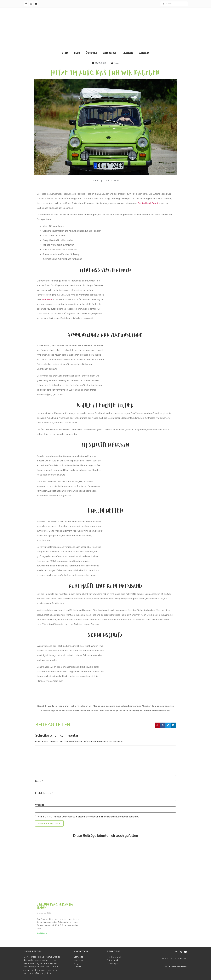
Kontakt (144, 53)
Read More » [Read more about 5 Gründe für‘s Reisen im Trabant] (42, 933)
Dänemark (113, 960)
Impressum (168, 959)
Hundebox (47, 299)
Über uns (91, 53)
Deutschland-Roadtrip (149, 203)
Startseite (78, 957)
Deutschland (114, 957)
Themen (128, 53)
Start (65, 53)
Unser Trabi (112, 181)
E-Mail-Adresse (44, 793)
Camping (97, 181)
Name (39, 781)
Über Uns (78, 960)
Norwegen (113, 963)
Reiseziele (110, 53)
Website (40, 805)
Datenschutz (181, 959)
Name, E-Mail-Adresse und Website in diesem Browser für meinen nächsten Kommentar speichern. (88, 817)
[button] (157, 725)
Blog (77, 53)
